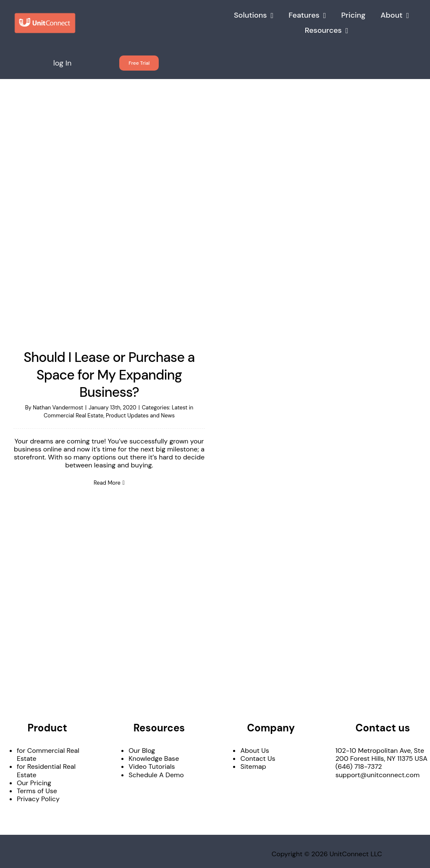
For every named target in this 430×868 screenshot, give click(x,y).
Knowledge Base (154, 759)
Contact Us (258, 759)
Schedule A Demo (156, 775)
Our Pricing (34, 783)
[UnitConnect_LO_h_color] (45, 15)
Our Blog (142, 751)
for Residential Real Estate (46, 770)
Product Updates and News (140, 416)
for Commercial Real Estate (48, 755)
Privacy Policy (38, 799)
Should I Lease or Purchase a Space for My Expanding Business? (109, 375)
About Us (254, 751)
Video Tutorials (152, 766)
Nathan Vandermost (58, 408)
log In (63, 63)
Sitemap (253, 766)
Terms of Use (37, 791)
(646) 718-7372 (359, 766)
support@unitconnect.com (378, 775)
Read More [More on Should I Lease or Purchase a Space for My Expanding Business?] (107, 483)
